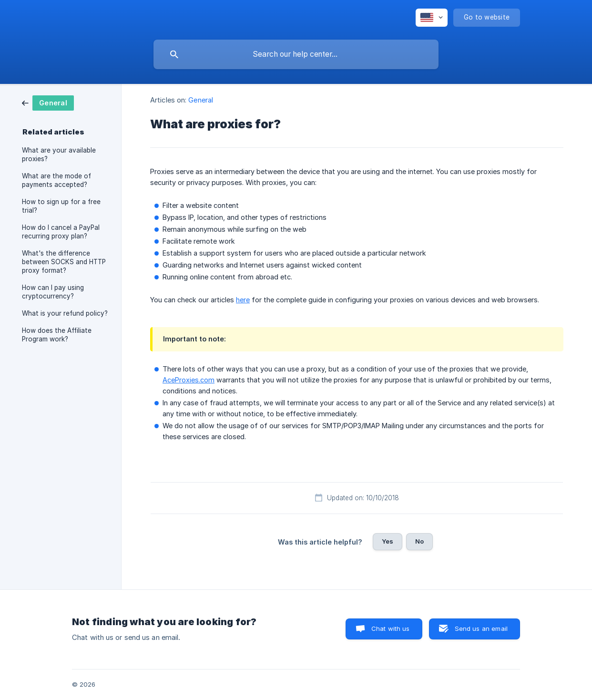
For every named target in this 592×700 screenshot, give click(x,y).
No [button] (419, 541)
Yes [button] (388, 541)
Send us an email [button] (481, 628)
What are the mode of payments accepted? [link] (56, 180)
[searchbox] (296, 54)
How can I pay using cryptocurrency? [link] (53, 292)
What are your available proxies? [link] (59, 154)
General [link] (201, 100)
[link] (48, 102)
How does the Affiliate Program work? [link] (57, 335)
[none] (432, 18)
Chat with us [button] (391, 628)
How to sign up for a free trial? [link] (61, 206)
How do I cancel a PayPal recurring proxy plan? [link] (61, 232)
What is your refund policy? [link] (65, 313)
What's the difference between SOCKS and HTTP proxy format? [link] (64, 262)
